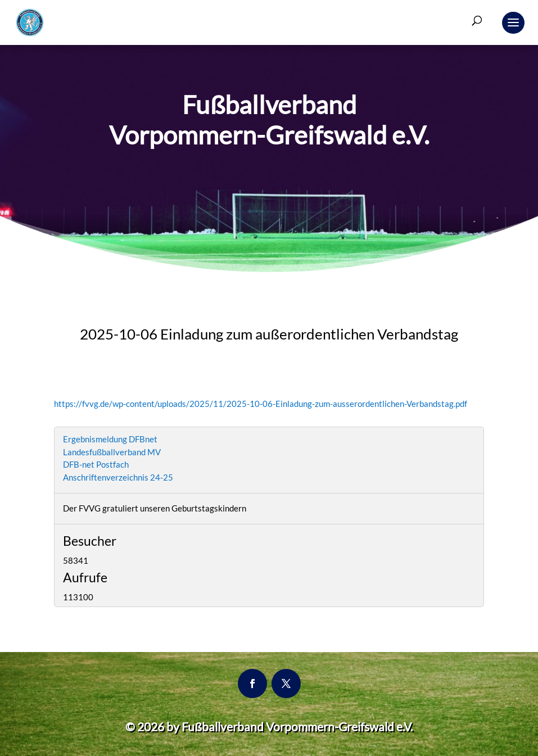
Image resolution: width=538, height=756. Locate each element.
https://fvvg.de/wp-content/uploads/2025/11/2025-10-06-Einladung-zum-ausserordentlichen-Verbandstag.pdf (261, 404)
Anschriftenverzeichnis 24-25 (118, 477)
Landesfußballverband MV (112, 452)
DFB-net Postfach (96, 464)
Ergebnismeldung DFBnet (110, 439)
